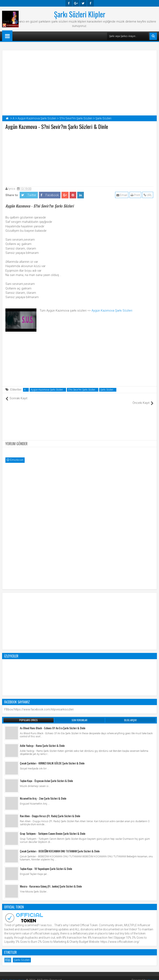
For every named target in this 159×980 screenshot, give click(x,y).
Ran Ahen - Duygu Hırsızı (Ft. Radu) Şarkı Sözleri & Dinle (50, 811)
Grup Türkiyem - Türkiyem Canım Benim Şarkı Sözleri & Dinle (53, 829)
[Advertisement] (79, 157)
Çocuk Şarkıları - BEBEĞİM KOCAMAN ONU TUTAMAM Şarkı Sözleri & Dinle (60, 847)
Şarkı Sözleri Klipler (80, 14)
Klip (8, 956)
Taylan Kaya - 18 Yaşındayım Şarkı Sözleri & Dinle (46, 864)
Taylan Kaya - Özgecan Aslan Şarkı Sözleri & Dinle (46, 776)
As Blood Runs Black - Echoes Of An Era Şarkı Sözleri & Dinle (53, 724)
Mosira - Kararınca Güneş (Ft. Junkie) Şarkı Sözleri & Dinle (51, 882)
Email (122, 195)
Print (136, 195)
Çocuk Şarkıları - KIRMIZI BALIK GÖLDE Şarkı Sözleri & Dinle (52, 759)
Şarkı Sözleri (107, 390)
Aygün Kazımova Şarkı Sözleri (112, 311)
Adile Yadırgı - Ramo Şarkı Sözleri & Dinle (42, 741)
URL (148, 195)
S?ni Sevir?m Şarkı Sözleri (82, 390)
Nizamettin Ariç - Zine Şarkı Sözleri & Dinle (43, 794)
